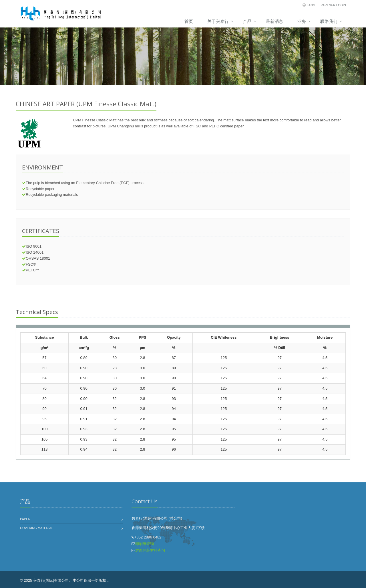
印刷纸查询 (145, 544)
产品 (247, 21)
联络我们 (329, 21)
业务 (302, 21)
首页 (189, 21)
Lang (311, 5)
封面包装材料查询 (150, 550)
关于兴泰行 (218, 21)
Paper (25, 519)
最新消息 (274, 21)
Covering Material (37, 528)
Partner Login (333, 5)
